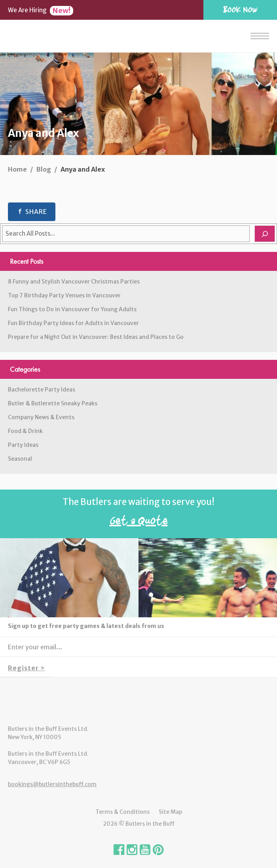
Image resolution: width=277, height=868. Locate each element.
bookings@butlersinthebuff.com (52, 784)
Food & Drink (25, 431)
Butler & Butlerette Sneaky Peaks (53, 403)
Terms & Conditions (122, 812)
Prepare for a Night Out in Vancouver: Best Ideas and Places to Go (96, 337)
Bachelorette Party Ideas (42, 390)
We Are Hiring (41, 10)
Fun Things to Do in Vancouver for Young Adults (72, 309)
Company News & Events (41, 417)
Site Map (170, 812)
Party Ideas (23, 445)
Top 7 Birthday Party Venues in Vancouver (64, 295)
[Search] (265, 234)
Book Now (240, 9)
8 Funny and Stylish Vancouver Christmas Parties (74, 282)
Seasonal (20, 459)
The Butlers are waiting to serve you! (138, 514)
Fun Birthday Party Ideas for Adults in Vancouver (73, 323)
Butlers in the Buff (138, 701)
